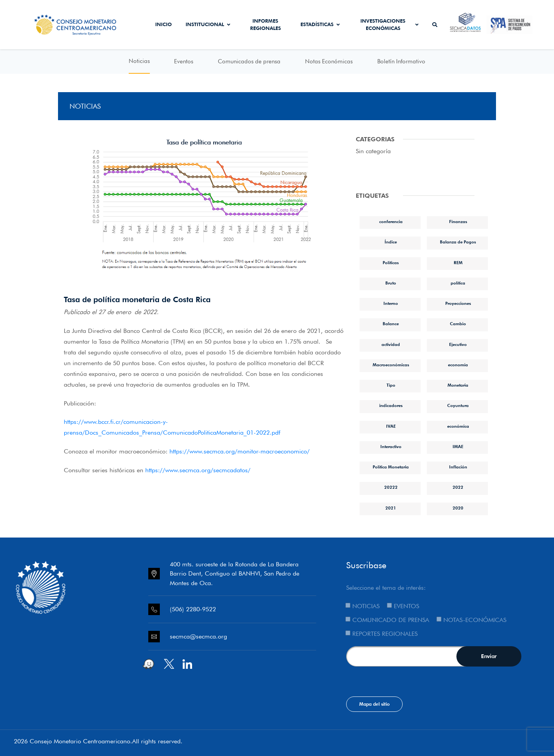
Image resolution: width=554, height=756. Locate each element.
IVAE (391, 426)
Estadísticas (320, 24)
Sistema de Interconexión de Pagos (509, 25)
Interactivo (391, 447)
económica (458, 426)
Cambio (458, 324)
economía (458, 365)
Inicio (163, 24)
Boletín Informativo (401, 61)
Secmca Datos (465, 25)
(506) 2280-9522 (193, 609)
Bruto (391, 283)
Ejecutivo (458, 344)
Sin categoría (373, 151)
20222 (391, 487)
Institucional (208, 24)
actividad (391, 344)
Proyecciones (458, 303)
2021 (391, 508)
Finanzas (458, 222)
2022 (458, 487)
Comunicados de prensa (249, 61)
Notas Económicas (329, 61)
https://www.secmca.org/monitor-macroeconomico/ (240, 451)
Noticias (139, 61)
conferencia (391, 222)
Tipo (391, 385)
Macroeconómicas (391, 365)
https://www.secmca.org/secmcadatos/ (198, 470)
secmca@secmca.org (198, 636)
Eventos (184, 61)
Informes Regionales (265, 25)
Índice (391, 242)
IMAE (458, 447)
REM (458, 263)
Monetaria (458, 385)
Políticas (391, 263)
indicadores (391, 405)
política (458, 283)
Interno (391, 303)
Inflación (458, 467)
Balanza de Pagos (458, 242)
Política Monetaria (391, 467)
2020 (458, 508)
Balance (391, 324)
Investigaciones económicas (389, 25)
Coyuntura (458, 405)
